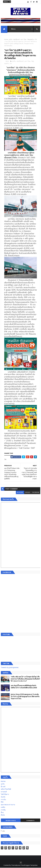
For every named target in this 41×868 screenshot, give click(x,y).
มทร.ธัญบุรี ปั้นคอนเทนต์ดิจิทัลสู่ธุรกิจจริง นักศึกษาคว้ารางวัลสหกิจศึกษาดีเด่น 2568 (24, 687)
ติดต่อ (3, 815)
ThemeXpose (16, 865)
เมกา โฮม (23, 40)
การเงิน (3, 800)
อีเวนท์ (3, 787)
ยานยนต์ (4, 792)
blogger (20, 493)
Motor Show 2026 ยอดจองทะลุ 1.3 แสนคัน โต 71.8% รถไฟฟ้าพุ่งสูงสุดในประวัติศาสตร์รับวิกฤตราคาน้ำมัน (25, 697)
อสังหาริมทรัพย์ (6, 789)
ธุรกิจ (11, 40)
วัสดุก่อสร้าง (31, 40)
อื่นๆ (2, 813)
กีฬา (2, 802)
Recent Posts (11, 821)
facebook (36, 493)
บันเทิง (3, 797)
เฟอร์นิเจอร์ (16, 40)
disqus (28, 493)
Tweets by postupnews (10, 668)
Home (6, 40)
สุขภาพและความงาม (8, 805)
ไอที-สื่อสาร (5, 794)
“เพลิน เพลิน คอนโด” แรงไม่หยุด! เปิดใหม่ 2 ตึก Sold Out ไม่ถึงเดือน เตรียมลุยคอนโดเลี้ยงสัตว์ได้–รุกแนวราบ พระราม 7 (25, 679)
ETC (4, 831)
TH (36, 40)
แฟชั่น (3, 807)
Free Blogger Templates (29, 865)
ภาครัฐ (3, 810)
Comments (30, 821)
